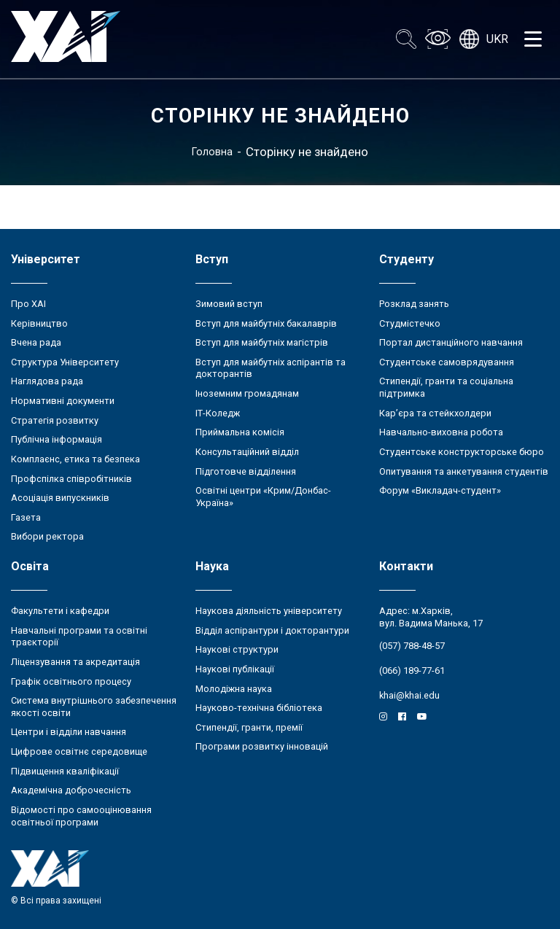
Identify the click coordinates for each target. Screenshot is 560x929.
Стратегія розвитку (55, 420)
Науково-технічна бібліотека (259, 708)
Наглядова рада (47, 381)
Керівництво (39, 323)
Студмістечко (410, 323)
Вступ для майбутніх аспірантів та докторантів (271, 368)
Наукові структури (237, 649)
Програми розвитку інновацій (262, 746)
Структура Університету (65, 362)
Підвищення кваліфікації (65, 771)
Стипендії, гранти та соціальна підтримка (446, 387)
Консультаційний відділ (247, 452)
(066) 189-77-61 (412, 670)
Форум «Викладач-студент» (440, 490)
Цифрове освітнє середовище (79, 751)
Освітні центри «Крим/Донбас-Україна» (263, 497)
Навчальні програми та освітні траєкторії (79, 637)
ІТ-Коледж (218, 413)
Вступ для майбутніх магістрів (262, 342)
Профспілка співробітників (71, 479)
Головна (212, 152)
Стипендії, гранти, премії (249, 727)
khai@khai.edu (409, 695)
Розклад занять (414, 304)
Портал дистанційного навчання (451, 342)
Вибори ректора (47, 536)
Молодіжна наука (234, 689)
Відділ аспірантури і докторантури (272, 630)
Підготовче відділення (246, 471)
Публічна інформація (57, 439)
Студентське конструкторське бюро (462, 452)
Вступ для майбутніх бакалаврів (266, 323)
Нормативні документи (63, 401)
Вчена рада (36, 342)
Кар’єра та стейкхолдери (435, 413)
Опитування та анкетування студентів (464, 471)
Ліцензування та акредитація (75, 662)
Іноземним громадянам (247, 393)
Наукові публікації (235, 669)
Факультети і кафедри (60, 611)
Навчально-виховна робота (441, 432)
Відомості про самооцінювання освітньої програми (81, 816)
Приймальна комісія (240, 432)
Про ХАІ (28, 304)
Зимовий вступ (229, 304)
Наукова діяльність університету (269, 611)
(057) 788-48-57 (412, 646)
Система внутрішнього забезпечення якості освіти (94, 707)
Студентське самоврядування (447, 362)
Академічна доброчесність (71, 790)
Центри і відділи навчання (69, 732)
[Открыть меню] (533, 39)
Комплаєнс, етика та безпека (75, 459)
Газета (26, 517)
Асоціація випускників (60, 498)
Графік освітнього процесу (71, 681)
